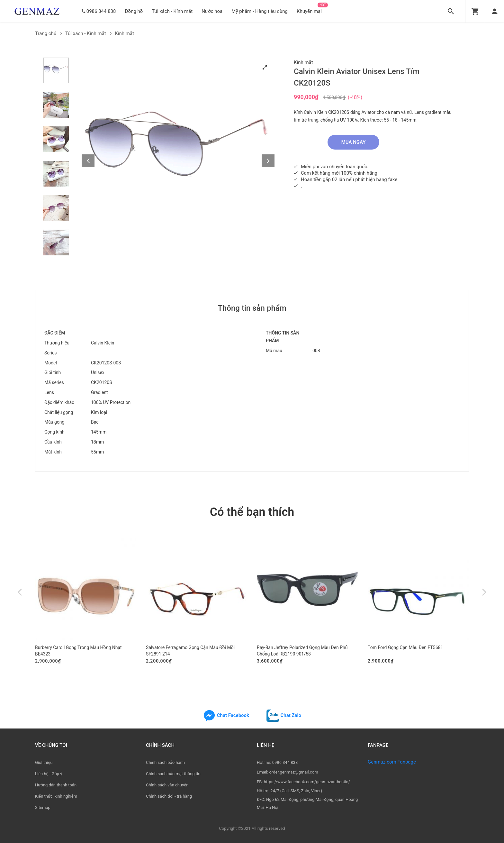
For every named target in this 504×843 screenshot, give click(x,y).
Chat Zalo (284, 715)
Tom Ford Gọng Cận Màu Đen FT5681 (405, 647)
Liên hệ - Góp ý (49, 774)
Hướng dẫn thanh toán (56, 785)
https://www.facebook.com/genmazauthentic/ (307, 782)
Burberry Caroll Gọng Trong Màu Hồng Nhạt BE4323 (78, 651)
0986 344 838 (101, 11)
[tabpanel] (178, 154)
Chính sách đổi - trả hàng (169, 796)
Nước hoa (212, 11)
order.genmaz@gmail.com (294, 772)
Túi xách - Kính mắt (172, 11)
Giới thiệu (44, 762)
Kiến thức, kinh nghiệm (56, 796)
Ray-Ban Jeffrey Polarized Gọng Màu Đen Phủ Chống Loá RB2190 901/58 (302, 651)
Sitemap (43, 807)
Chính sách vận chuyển (167, 785)
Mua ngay (354, 142)
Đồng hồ (134, 11)
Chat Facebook (226, 715)
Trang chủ (49, 33)
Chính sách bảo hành (165, 762)
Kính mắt (124, 33)
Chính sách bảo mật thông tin (173, 774)
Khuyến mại (309, 11)
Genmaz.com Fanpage (392, 762)
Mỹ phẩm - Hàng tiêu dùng (260, 11)
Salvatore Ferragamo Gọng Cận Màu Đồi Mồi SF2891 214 (190, 651)
